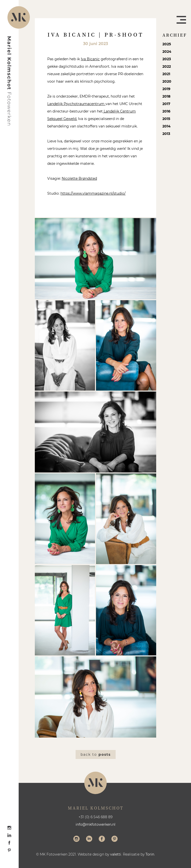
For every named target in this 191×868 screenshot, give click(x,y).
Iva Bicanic (90, 59)
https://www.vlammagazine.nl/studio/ (93, 193)
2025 (167, 44)
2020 (167, 81)
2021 (166, 74)
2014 (167, 126)
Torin (150, 854)
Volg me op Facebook (102, 839)
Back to (96, 754)
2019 (166, 89)
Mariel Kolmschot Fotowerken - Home (9, 81)
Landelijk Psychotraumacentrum (76, 104)
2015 (166, 119)
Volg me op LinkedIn (89, 839)
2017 (166, 104)
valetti (116, 854)
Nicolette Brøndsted (79, 178)
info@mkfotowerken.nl (95, 824)
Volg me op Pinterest (115, 839)
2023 (167, 59)
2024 (167, 52)
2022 (167, 66)
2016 (166, 111)
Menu (181, 20)
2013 (166, 134)
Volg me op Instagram (76, 839)
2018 (166, 96)
